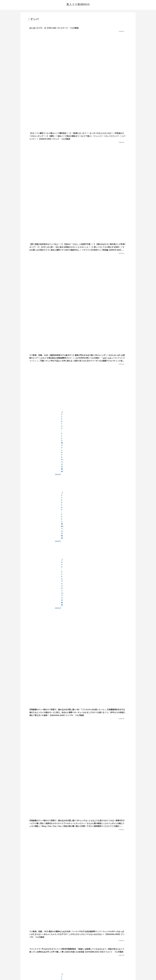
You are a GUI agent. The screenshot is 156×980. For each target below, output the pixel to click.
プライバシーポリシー (78, 974)
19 (83, 953)
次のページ (78, 946)
